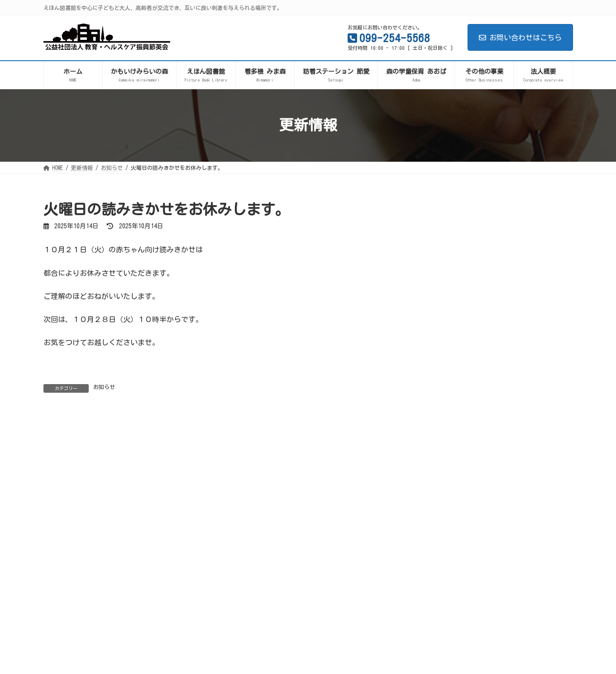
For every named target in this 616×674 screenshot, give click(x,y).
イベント (445, 434)
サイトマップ (142, 538)
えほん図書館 (452, 387)
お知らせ (104, 387)
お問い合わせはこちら (520, 38)
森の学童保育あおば (461, 403)
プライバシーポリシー (79, 538)
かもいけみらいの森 (461, 372)
